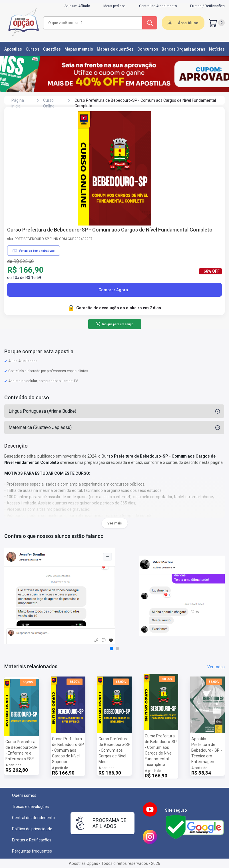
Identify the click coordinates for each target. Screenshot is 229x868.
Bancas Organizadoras (183, 49)
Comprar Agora (113, 290)
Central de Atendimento (158, 6)
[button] (112, 648)
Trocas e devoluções (30, 807)
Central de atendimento (33, 818)
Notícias (217, 49)
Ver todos (216, 667)
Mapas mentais (79, 49)
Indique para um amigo (114, 324)
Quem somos (24, 795)
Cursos (33, 49)
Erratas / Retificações (207, 6)
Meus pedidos (114, 6)
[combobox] (93, 23)
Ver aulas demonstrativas (34, 251)
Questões (52, 49)
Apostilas (13, 49)
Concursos (148, 49)
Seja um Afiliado (77, 6)
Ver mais (115, 523)
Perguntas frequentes (32, 851)
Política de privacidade (32, 829)
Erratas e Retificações (32, 840)
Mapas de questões (115, 49)
